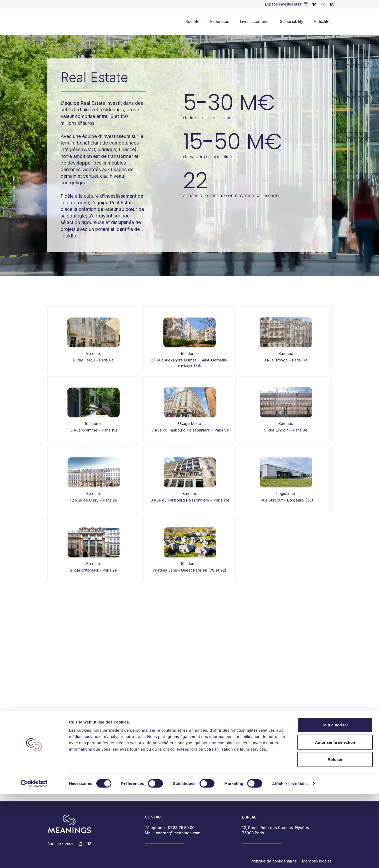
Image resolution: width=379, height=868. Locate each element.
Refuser (335, 833)
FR (323, 4)
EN (332, 4)
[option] (332, 4)
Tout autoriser (335, 799)
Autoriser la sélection (335, 816)
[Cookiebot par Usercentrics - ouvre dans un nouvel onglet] (34, 858)
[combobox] (323, 4)
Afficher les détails (290, 858)
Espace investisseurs (283, 4)
